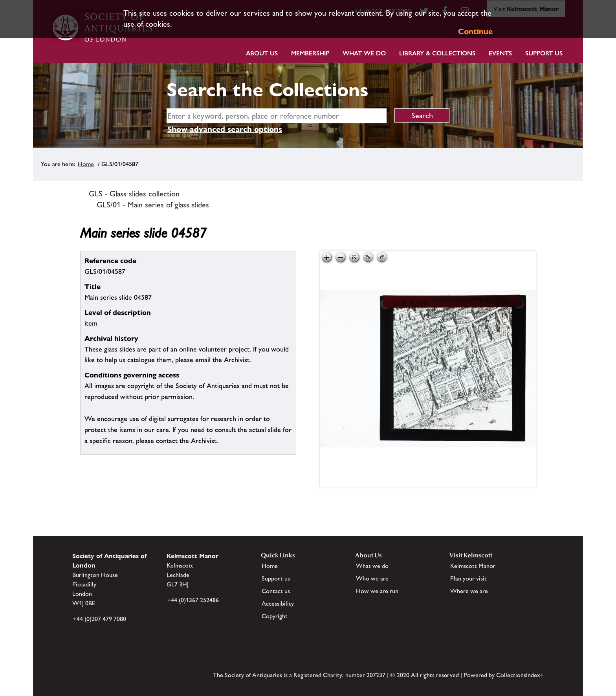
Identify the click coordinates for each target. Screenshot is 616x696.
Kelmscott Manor (473, 566)
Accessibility (278, 604)
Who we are (372, 578)
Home (86, 164)
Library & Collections (437, 53)
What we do (364, 53)
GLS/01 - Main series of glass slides (153, 205)
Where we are (469, 591)
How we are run (377, 591)
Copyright (275, 616)
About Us (262, 53)
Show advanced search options (225, 129)
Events (500, 53)
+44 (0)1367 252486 (193, 600)
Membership (310, 53)
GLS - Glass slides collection (134, 194)
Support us (276, 578)
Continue (475, 31)
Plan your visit (468, 578)
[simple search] (277, 116)
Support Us (544, 53)
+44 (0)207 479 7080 (100, 619)
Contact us (276, 591)
